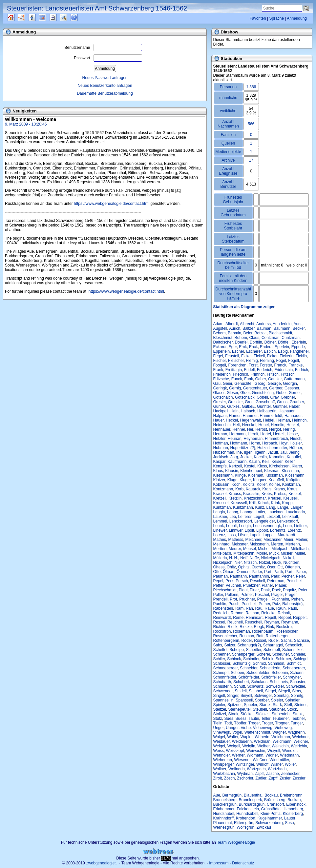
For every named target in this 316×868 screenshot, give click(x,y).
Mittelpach (222, 553)
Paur (275, 576)
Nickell (288, 558)
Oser (271, 567)
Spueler (251, 705)
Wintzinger (245, 764)
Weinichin (280, 746)
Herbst (261, 429)
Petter (218, 585)
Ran (249, 608)
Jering (294, 452)
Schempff (272, 650)
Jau (283, 452)
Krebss (280, 494)
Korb (239, 489)
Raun (281, 608)
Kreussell (239, 503)
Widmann (255, 755)
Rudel (274, 641)
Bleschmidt (223, 338)
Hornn (255, 443)
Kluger (245, 480)
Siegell (284, 691)
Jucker (246, 457)
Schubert (241, 682)
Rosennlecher (225, 636)
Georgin (290, 384)
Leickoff (273, 517)
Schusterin (223, 686)
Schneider (249, 668)
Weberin (262, 737)
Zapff (259, 774)
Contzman (271, 338)
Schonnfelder (225, 677)
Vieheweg (283, 728)
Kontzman (291, 484)
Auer (297, 324)
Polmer (247, 595)
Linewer (220, 530)
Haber (294, 406)
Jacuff (273, 452)
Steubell (260, 709)
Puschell (249, 604)
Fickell (259, 356)
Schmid (259, 663)
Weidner (301, 741)
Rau (259, 608)
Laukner (220, 517)
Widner (272, 755)
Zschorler (245, 778)
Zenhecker (290, 774)
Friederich (222, 374)
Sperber (262, 700)
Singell (219, 696)
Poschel (262, 595)
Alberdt (232, 324)
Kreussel (221, 503)
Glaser (219, 393)
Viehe (246, 728)
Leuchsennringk (267, 526)
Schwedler (275, 686)
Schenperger (243, 654)
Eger (233, 347)
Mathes (220, 540)
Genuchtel (243, 384)
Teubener (280, 719)
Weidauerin (242, 741)
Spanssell (244, 700)
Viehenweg (263, 728)
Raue (269, 608)
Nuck (277, 562)
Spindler (292, 700)
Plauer (281, 585)
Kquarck (253, 489)
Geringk (220, 388)
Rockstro (284, 627)
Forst (253, 365)
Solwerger (263, 696)
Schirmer (283, 659)
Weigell (234, 746)
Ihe (239, 452)
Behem (220, 333)
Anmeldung (297, 18)
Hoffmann (239, 443)
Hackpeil (221, 411)
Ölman (229, 572)
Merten (277, 544)
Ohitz (231, 567)
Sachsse (302, 641)
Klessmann (223, 475)
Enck (253, 347)
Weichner (301, 737)
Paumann (238, 576)
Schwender (223, 691)
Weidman (262, 741)
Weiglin (249, 746)
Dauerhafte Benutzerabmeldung (105, 93)
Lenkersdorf (287, 521)
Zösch (230, 778)
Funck (237, 379)
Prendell (221, 599)
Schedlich (294, 645)
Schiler (219, 659)
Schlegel (301, 659)
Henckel (249, 425)
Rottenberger (277, 636)
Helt (236, 425)
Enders (266, 347)
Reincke (268, 613)
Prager (277, 595)
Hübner (296, 448)
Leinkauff (290, 517)
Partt (289, 572)
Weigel (219, 746)
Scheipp (236, 650)
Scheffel (220, 650)
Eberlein (299, 342)
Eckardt (220, 347)
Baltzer (249, 328)
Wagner (279, 732)
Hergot (275, 429)
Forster (266, 365)
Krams (279, 489)
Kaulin (254, 462)
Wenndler (221, 755)
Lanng (232, 512)
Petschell (295, 581)
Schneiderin (270, 668)
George (274, 384)
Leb (233, 517)
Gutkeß (248, 406)
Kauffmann (237, 462)
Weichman (281, 737)
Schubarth (222, 682)
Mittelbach (300, 549)
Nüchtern (292, 562)
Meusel (250, 549)
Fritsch (273, 374)
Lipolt (250, 530)
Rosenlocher (287, 631)
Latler (260, 512)
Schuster (298, 682)
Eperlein (282, 347)
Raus (292, 608)
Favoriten (258, 18)
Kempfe (220, 466)
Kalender (48, 17)
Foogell (220, 365)
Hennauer (222, 429)
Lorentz (294, 530)
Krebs (267, 494)
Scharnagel (273, 645)
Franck (280, 365)
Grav (274, 397)
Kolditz (249, 484)
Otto (217, 572)
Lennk (219, 526)
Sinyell (246, 696)
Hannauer (293, 416)
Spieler (277, 700)
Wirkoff (262, 764)
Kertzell (236, 466)
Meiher (301, 540)
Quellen (17, 17)
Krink (275, 503)
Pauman (221, 576)
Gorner (295, 393)
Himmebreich (276, 439)
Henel (264, 425)
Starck (265, 705)
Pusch (234, 604)
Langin (219, 512)
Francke (295, 365)
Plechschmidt (225, 590)
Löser (243, 535)
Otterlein (292, 567)
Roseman (241, 631)
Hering (289, 429)
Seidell (241, 691)
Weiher (263, 746)
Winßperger (223, 764)
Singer (233, 696)
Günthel (280, 406)
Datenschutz (243, 863)
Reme (238, 618)
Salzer (230, 645)
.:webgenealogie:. (101, 863)
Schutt (240, 686)
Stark (277, 705)
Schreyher (292, 677)
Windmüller (279, 760)
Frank (218, 370)
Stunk (298, 714)
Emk (243, 347)
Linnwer (236, 530)
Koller (262, 484)
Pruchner (247, 599)
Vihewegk (222, 732)
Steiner (300, 705)
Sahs (218, 645)
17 (251, 160)
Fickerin (286, 356)
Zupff (273, 778)
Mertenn (293, 544)
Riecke (246, 627)
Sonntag (281, 696)
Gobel (281, 393)
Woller (290, 764)
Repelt (271, 618)
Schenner (222, 654)
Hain (234, 411)
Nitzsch (250, 562)
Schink (267, 659)
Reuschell (253, 622)
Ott (280, 567)
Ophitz (244, 567)
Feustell (232, 356)
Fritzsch (288, 374)
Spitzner (234, 705)
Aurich (235, 328)
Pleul (243, 590)
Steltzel (220, 709)
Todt (228, 723)
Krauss (235, 494)
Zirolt (218, 778)
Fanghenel (299, 351)
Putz (276, 604)
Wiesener (242, 760)
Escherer (254, 351)
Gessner (292, 388)
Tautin (254, 719)
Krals (267, 489)
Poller (218, 595)
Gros (249, 402)
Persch (242, 581)
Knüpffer (293, 480)
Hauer (219, 420)
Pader (257, 572)
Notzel (264, 562)
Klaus (218, 471)
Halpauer (286, 411)
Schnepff (221, 673)
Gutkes (233, 406)
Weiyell (274, 751)
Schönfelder (249, 677)
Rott (260, 636)
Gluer (245, 393)
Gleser (232, 393)
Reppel (284, 618)
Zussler (299, 778)
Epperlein (222, 351)
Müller (300, 553)
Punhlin (220, 604)
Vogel (237, 732)
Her (250, 429)
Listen (37, 17)
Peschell (257, 581)
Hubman (221, 448)
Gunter (219, 406)
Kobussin (221, 484)
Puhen (297, 599)
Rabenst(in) (292, 604)
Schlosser (222, 663)
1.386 (251, 87)
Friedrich (241, 374)
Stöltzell (263, 714)
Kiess (262, 466)
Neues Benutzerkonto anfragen (105, 86)
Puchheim (280, 599)
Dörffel (284, 342)
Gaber (261, 379)
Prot (233, 599)
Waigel (219, 737)
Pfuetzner (251, 585)
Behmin (234, 333)
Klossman (274, 475)
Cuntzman (291, 338)
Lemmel (220, 521)
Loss (232, 535)
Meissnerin (259, 544)
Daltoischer (223, 342)
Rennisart (254, 618)
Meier (288, 540)
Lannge (247, 512)
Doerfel (241, 342)
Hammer (250, 416)
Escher (238, 351)
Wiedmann (289, 755)
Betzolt (261, 333)
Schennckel (292, 650)
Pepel (218, 581)
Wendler (289, 751)
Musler (287, 553)
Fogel (281, 361)
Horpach (270, 443)
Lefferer (245, 517)
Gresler (220, 402)
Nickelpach (223, 562)
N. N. (233, 558)
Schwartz (255, 686)
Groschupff (265, 402)
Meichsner (273, 540)
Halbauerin (267, 411)
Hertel (266, 434)
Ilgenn (260, 452)
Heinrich (299, 420)
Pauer (301, 572)
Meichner (253, 540)
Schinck (234, 659)
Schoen (237, 673)
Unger (219, 728)
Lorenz (219, 535)
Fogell (294, 361)
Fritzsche (221, 379)
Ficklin (301, 356)
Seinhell (256, 691)
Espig (283, 351)
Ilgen (248, 452)
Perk (230, 581)
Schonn (297, 673)
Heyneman (253, 439)
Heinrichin (222, 425)
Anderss (263, 324)
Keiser (277, 462)
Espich (270, 351)
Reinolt (284, 613)
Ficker (272, 356)
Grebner (288, 397)
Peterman (276, 581)
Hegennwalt (251, 420)
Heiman (283, 420)
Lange (283, 507)
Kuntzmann (243, 507)
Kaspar (219, 462)
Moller (262, 553)
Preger (291, 595)
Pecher (288, 576)
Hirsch (296, 439)
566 (251, 124)
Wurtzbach (277, 769)
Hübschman (224, 452)
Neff (244, 558)
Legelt (259, 517)
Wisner (277, 764)
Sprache (276, 18)
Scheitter (253, 650)
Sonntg (297, 696)
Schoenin (280, 673)
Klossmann (295, 475)
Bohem (241, 338)
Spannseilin (223, 700)
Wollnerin (237, 769)
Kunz (260, 507)
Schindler (251, 659)
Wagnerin (296, 732)
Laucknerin (295, 512)
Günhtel (264, 406)
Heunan (235, 439)
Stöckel (247, 714)
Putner (264, 604)
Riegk (259, 627)
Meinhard (221, 544)
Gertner (276, 388)
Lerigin (245, 526)
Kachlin (260, 457)
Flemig (252, 361)
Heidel (269, 420)
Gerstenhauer (255, 388)
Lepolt (232, 526)
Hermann (237, 434)
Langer (296, 507)
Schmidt (294, 663)
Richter (219, 627)
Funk (249, 379)
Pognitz (289, 590)
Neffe (254, 558)
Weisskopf (235, 751)
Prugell (263, 599)
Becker (299, 328)
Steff (288, 705)
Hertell (279, 434)
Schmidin (276, 663)
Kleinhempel (251, 471)
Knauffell (276, 480)
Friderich (265, 370)
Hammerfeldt (271, 416)
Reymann (290, 622)
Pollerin (232, 595)
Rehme (237, 613)
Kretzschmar (255, 498)
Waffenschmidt (257, 732)
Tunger (297, 723)
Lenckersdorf (241, 521)
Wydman (245, 774)
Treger (254, 723)
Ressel (219, 622)
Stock (292, 709)
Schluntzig (241, 663)
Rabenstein (223, 608)
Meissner (240, 544)
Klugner (260, 480)
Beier (248, 333)
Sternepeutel (240, 709)
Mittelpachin (244, 553)
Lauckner (275, 512)
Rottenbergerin (226, 641)
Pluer (254, 590)
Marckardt (286, 535)
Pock (276, 590)
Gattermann (294, 379)
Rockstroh (222, 631)
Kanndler (277, 457)
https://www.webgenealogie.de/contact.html (112, 204)
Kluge (232, 480)
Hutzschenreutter (272, 448)
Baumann (282, 328)
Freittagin (234, 370)
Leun (287, 526)
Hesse (292, 434)
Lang (271, 507)
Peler (300, 576)
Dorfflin (256, 342)
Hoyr (283, 443)
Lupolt (255, 535)
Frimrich (257, 374)
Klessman (290, 471)
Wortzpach (256, 769)
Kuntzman (222, 507)
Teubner (298, 719)
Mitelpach (280, 549)
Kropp (287, 503)
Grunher (297, 402)
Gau (217, 384)
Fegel (218, 356)
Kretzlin (235, 498)
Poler (303, 590)
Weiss (219, 751)
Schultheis (279, 682)
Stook (233, 714)
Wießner (260, 760)
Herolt (253, 434)
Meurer (235, 549)
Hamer (235, 416)
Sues (229, 719)
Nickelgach (271, 558)
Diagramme (27, 17)
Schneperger (294, 668)
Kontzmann (223, 489)
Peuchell (233, 585)
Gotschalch (223, 397)
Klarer (297, 466)
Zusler (285, 778)
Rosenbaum (263, 631)
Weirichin (299, 746)
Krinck (263, 503)
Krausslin (251, 494)
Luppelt (269, 535)
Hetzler (219, 439)
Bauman (264, 328)
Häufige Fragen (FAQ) (80, 17)
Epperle (298, 347)
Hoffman (221, 443)
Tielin (218, 723)
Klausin (232, 471)
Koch (236, 484)
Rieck (233, 627)
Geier (228, 384)
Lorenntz (278, 530)
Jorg (234, 457)
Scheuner (281, 654)
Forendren (237, 365)
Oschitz (258, 567)
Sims (296, 691)
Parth (278, 572)
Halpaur (220, 416)
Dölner (270, 342)
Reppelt (300, 618)
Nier (238, 562)
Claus (254, 338)
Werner (238, 755)
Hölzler (296, 443)
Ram (239, 608)
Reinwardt (222, 618)
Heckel (232, 420)
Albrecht (247, 324)
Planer (267, 585)
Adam (218, 324)
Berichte (59, 17)
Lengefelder (265, 521)
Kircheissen (279, 466)
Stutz (218, 719)
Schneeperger (226, 668)
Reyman (272, 622)
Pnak (265, 590)
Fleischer (236, 361)
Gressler (235, 402)
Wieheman (223, 760)
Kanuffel (294, 457)
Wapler (247, 737)
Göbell (262, 397)
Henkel (293, 425)
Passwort (108, 58)
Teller (266, 719)
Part (268, 572)
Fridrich (302, 370)
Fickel (246, 356)
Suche (69, 17)
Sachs (286, 641)
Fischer (220, 361)
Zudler (261, 778)
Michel (264, 549)
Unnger (232, 728)
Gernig (235, 388)
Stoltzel (220, 714)
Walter (233, 737)
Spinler (219, 705)
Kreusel (274, 498)
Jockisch (221, 457)
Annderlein (282, 324)
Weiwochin (256, 751)
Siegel (271, 691)
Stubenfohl (281, 714)
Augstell (220, 328)
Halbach (248, 411)
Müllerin (220, 558)
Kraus (292, 489)
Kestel (250, 466)
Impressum (219, 863)
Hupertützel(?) (243, 448)
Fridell (250, 370)
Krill (252, 503)
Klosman (256, 475)
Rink (270, 627)
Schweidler (296, 686)
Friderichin (284, 370)
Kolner (274, 484)
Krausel (220, 494)
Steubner (277, 709)
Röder (247, 641)
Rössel (260, 641)
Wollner (220, 769)
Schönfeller (271, 677)
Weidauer (221, 741)
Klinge (240, 475)
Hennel (239, 429)
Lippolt (262, 530)
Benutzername (103, 48)
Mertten (220, 549)
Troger (267, 723)
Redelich (221, 613)
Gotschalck (245, 397)
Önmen (243, 572)
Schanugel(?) (249, 645)
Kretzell (220, 498)
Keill (266, 462)
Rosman (247, 636)
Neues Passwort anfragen (105, 78)
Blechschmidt (280, 333)
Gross (282, 402)
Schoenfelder (258, 673)
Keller (289, 462)
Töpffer (240, 723)
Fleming (267, 361)
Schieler (298, 654)
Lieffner (300, 526)
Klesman (272, 471)
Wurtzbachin (224, 774)
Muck (274, 553)
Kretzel (295, 494)
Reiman (252, 613)
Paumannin (259, 576)
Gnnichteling (263, 393)
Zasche (272, 774)
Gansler (275, 379)
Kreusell (291, 498)
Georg (260, 384)
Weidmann (282, 741)
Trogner (282, 723)
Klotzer (219, 480)
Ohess (219, 567)
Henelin (278, 425)
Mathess (236, 540)
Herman (220, 434)
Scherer (263, 654)
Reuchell (235, 622)
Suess (241, 719)
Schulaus (259, 682)
